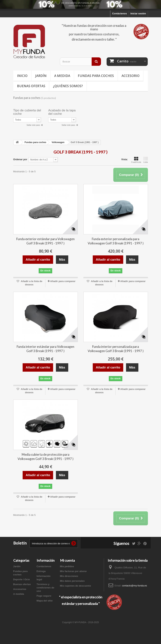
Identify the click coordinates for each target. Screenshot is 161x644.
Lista (146, 160)
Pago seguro (44, 596)
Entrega (41, 571)
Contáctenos (120, 14)
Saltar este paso (34, 125)
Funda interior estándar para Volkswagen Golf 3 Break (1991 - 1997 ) (45, 349)
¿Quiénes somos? (68, 86)
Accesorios (20, 589)
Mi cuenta (67, 560)
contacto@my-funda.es (134, 586)
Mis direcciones (69, 576)
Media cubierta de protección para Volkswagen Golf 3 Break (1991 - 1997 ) (46, 457)
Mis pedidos (67, 566)
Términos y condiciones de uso (46, 588)
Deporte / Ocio (22, 579)
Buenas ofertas (31, 86)
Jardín (41, 76)
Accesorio (131, 76)
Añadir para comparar (63, 281)
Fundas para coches (96, 76)
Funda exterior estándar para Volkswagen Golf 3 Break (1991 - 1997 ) (45, 241)
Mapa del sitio (45, 601)
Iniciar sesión (138, 14)
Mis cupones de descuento (76, 586)
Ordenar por (20, 159)
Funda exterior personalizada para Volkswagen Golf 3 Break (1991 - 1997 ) (116, 241)
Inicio (22, 76)
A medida (62, 76)
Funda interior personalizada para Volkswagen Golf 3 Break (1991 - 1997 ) (116, 349)
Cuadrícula (136, 160)
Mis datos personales (72, 581)
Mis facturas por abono (73, 571)
